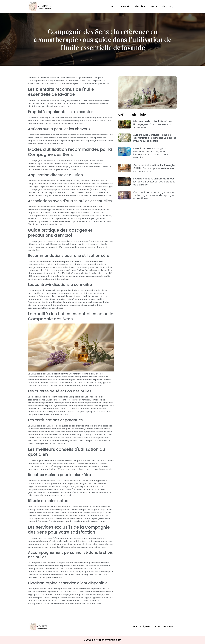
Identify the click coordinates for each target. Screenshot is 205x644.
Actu (113, 6)
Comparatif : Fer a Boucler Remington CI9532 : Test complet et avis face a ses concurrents (155, 168)
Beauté (125, 6)
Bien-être (140, 6)
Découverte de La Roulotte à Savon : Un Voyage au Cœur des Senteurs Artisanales (154, 124)
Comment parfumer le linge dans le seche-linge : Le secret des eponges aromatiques (154, 195)
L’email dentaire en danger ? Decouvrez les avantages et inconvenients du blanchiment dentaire (151, 153)
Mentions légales (139, 626)
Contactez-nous (164, 626)
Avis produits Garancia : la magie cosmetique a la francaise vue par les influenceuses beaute (155, 138)
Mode (154, 6)
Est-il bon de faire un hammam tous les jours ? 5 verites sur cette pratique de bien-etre (154, 182)
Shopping (168, 6)
